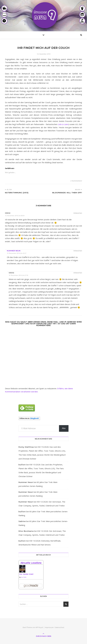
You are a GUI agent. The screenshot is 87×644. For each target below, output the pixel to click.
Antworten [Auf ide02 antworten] (78, 213)
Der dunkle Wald (26, 574)
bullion (22, 465)
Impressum (49, 627)
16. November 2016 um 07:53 (18, 275)
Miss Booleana (26, 531)
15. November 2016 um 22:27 (17, 253)
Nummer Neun (14, 251)
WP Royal (39, 627)
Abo (64, 428)
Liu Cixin (24, 577)
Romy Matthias (26, 447)
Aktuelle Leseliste (31, 563)
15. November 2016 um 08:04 (15, 216)
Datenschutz (59, 627)
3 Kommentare (76, 181)
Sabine (22, 521)
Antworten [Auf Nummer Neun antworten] (78, 251)
